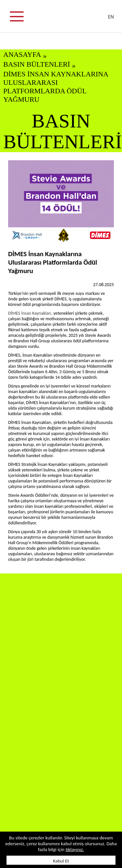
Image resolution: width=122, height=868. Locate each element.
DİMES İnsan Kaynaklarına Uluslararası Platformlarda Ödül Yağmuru (56, 87)
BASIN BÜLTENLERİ (37, 64)
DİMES (65, 20)
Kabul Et (61, 861)
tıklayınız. (75, 849)
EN (111, 17)
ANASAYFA (22, 54)
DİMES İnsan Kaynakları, (31, 313)
